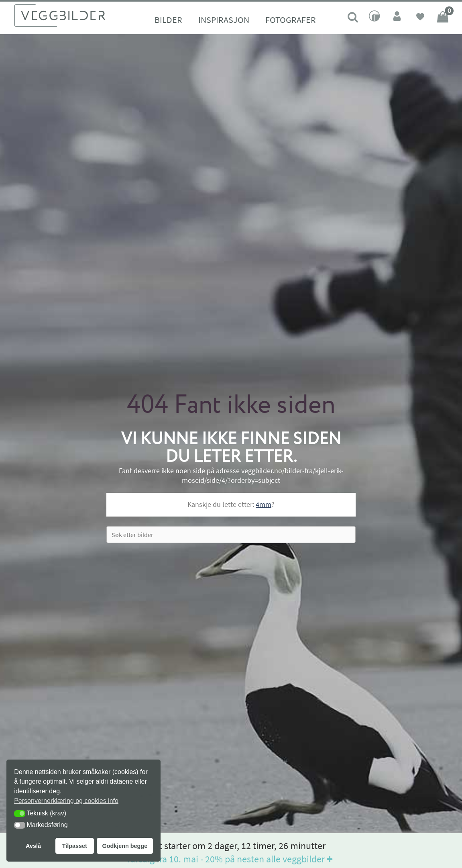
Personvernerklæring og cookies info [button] (66, 801)
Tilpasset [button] (75, 846)
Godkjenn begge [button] (125, 846)
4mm (264, 504)
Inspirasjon (224, 20)
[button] (20, 814)
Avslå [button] (33, 846)
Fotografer (291, 20)
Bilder (168, 20)
